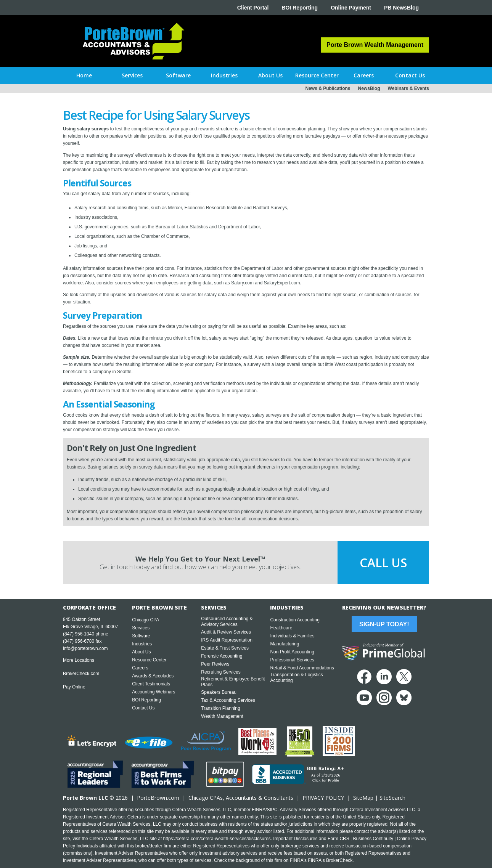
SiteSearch (392, 798)
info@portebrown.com (85, 648)
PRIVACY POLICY (323, 798)
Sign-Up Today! (384, 624)
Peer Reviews (215, 664)
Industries (142, 644)
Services (141, 628)
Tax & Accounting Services (228, 700)
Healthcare (281, 628)
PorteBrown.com (158, 798)
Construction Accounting (295, 620)
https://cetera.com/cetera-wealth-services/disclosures (217, 839)
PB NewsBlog (401, 8)
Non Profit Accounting (292, 652)
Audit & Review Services (226, 632)
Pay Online (74, 687)
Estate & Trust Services (225, 648)
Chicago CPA (146, 620)
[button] (132, 75)
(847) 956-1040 (79, 634)
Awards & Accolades (153, 676)
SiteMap (363, 798)
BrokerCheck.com (81, 674)
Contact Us (143, 708)
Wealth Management (222, 716)
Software (141, 636)
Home (84, 75)
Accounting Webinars (154, 692)
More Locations (79, 660)
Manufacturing (285, 644)
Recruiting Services (221, 672)
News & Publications (328, 88)
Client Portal (253, 8)
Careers (140, 668)
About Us (141, 652)
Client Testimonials (151, 684)
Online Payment (351, 8)
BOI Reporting (300, 8)
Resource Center (149, 660)
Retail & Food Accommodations (302, 668)
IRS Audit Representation (227, 640)
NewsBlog (369, 88)
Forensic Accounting (222, 656)
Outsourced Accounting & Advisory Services (227, 622)
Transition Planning (220, 708)
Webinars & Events (408, 88)
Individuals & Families (292, 636)
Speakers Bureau (219, 692)
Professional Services (292, 660)
